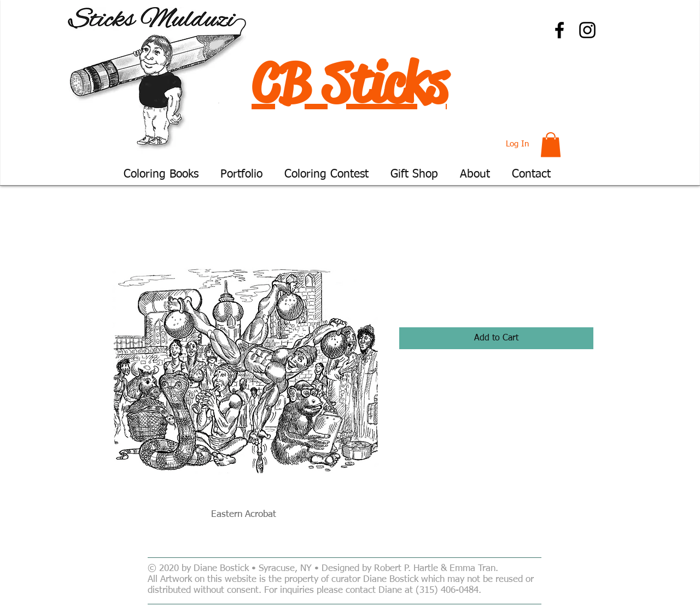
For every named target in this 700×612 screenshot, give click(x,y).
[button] (551, 145)
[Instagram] (587, 30)
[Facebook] (559, 30)
